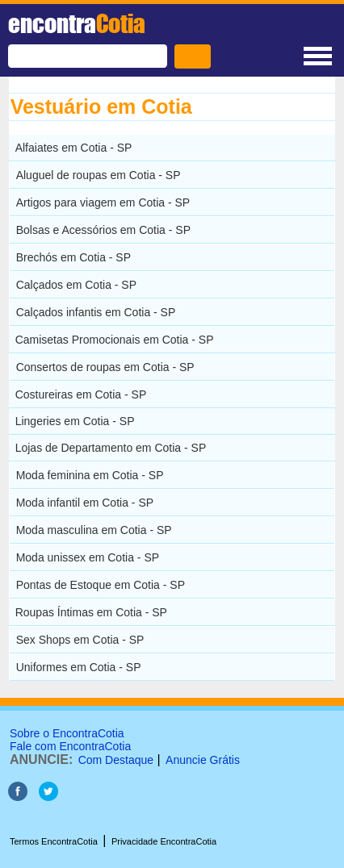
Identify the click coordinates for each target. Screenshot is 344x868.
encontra (77, 23)
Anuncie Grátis (203, 760)
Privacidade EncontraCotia (164, 841)
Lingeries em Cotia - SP (75, 421)
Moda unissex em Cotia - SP (88, 557)
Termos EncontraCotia (54, 841)
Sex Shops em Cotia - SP (80, 640)
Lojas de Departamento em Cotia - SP (111, 448)
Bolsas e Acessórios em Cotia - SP (103, 230)
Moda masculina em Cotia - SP (94, 530)
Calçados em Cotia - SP (76, 285)
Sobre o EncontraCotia (67, 733)
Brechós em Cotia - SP (73, 257)
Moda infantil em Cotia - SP (85, 503)
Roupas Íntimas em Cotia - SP (91, 612)
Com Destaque (116, 760)
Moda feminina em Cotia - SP (90, 475)
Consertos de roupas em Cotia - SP (105, 367)
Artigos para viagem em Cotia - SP (103, 202)
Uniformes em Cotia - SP (79, 667)
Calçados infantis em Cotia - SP (96, 312)
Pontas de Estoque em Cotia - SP (101, 585)
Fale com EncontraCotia (70, 746)
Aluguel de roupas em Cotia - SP (99, 175)
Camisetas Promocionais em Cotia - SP (115, 340)
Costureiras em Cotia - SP (81, 394)
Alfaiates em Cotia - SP (74, 148)
